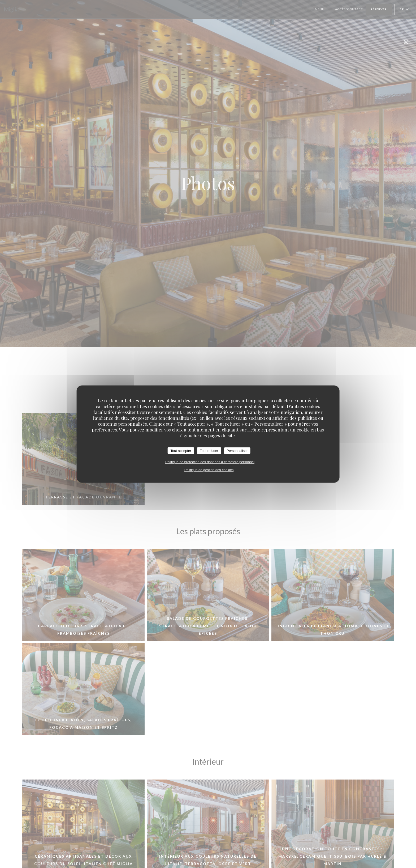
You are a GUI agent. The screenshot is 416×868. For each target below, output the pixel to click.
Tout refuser (209, 450)
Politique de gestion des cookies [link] (209, 470)
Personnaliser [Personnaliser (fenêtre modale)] (237, 450)
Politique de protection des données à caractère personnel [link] (210, 462)
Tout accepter (181, 450)
